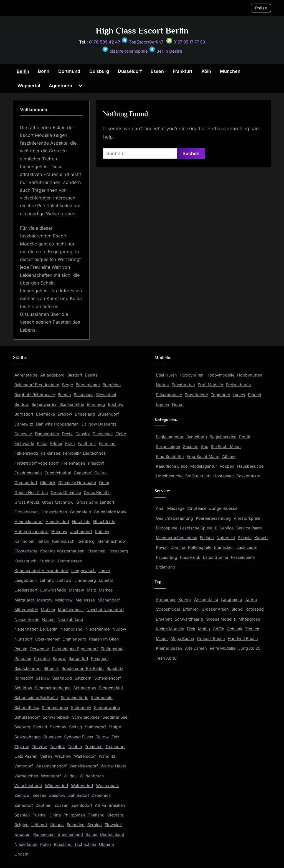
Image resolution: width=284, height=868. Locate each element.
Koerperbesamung (213, 518)
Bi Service (224, 528)
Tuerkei (40, 815)
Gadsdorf (83, 473)
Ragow (59, 658)
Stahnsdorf (95, 727)
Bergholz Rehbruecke (35, 395)
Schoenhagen (55, 707)
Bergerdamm (88, 385)
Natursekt (226, 538)
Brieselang (85, 414)
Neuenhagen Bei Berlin (36, 629)
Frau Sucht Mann (203, 456)
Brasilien (117, 805)
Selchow (58, 727)
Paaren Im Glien (104, 639)
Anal (160, 508)
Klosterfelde (26, 551)
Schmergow (85, 688)
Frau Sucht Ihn (170, 456)
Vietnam (115, 815)
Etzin (70, 443)
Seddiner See (115, 717)
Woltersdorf (82, 786)
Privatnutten (183, 385)
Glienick (48, 482)
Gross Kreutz (27, 502)
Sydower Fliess (79, 737)
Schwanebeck (56, 717)
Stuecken (52, 737)
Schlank (235, 629)
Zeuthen (44, 805)
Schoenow (81, 707)
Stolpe (115, 727)
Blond (237, 609)
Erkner (56, 443)
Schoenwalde (107, 707)
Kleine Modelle (170, 629)
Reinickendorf (28, 668)
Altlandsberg (52, 375)
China (55, 815)
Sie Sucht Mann (226, 446)
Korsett (261, 538)
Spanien (22, 815)
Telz (115, 737)
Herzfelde (81, 522)
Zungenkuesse (223, 508)
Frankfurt (183, 71)
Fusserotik (190, 557)
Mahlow (76, 590)
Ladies (239, 395)
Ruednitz (115, 668)
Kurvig (185, 599)
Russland (63, 844)
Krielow (47, 561)
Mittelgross (249, 619)
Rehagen (99, 658)
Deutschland (112, 834)
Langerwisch (83, 571)
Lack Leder (247, 547)
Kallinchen (25, 541)
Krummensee (69, 561)
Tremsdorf (115, 747)
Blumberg (96, 404)
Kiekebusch (63, 541)
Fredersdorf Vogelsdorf (36, 463)
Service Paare (249, 528)
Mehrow (45, 600)
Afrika (100, 805)
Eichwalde (24, 443)
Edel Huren (166, 375)
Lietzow (64, 580)
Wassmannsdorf (51, 766)
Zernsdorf (24, 805)
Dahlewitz (24, 424)
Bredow (65, 414)
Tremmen (94, 747)
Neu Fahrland (70, 619)
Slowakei (113, 825)
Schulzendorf (27, 717)
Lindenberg (85, 580)
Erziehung (166, 567)
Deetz (67, 434)
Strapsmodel (168, 609)
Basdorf (75, 375)
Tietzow (39, 747)
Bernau (64, 395)
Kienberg (86, 541)
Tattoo (251, 599)
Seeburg (22, 727)
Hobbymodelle (220, 375)
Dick (191, 629)
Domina (178, 547)
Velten (46, 756)
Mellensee (85, 600)
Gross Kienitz (97, 492)
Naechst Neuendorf (105, 610)
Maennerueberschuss (177, 538)
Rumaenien (44, 834)
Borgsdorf (24, 414)
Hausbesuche (250, 466)
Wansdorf (24, 766)
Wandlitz (107, 756)
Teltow (102, 737)
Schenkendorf (108, 678)
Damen (163, 404)
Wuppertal (29, 86)
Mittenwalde (26, 610)
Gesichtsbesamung (174, 518)
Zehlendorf (79, 795)
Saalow (43, 678)
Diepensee (103, 434)
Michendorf (109, 600)
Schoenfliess (27, 707)
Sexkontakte (248, 476)
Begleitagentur (170, 437)
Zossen (61, 805)
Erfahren (191, 609)
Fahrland (107, 443)
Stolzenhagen (28, 737)
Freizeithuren (238, 385)
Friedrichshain (28, 473)
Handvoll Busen (243, 638)
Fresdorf (96, 463)
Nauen (48, 619)
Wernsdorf (51, 776)
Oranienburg (74, 639)
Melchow (64, 600)
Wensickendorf (84, 766)
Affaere (229, 456)
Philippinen (74, 815)
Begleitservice (223, 437)
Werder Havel (113, 766)
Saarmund (62, 678)
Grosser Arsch (215, 609)
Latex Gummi (216, 557)
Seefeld (40, 727)
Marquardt (24, 600)
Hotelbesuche (169, 476)
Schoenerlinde (74, 697)
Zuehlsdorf (82, 805)
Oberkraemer (47, 639)
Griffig (219, 629)
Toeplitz (57, 747)
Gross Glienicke (66, 492)
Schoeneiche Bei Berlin (36, 697)
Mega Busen (182, 638)
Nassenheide (27, 619)
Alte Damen (196, 648)
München (230, 71)
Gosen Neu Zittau (31, 492)
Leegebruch (26, 580)
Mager (162, 638)
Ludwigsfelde (53, 590)
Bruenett (164, 619)
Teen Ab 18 (166, 658)
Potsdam (23, 658)
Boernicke (45, 414)
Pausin (21, 649)
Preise (261, 8)
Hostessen (224, 476)
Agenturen (60, 86)
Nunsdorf (23, 639)
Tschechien (85, 844)
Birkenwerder (44, 404)
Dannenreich (47, 434)
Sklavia (245, 538)
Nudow (119, 629)
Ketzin (43, 541)
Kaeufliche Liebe (172, 466)
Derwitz (83, 434)
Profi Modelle (210, 385)
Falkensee (50, 453)
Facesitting (167, 557)
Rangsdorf (78, 658)
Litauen (57, 825)
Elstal (42, 443)
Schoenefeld (111, 688)
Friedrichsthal (58, 473)
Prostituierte (196, 395)
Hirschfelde (104, 522)
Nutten (162, 385)
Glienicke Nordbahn (77, 482)
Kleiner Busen (169, 648)
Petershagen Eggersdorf (75, 649)
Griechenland (70, 834)
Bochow (116, 404)
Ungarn (21, 854)
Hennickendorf (29, 522)
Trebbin (75, 747)
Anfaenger (166, 599)
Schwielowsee (86, 717)
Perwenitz (40, 649)
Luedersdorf (26, 590)
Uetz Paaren (26, 756)
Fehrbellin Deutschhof (84, 453)
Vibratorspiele (247, 518)
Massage (176, 508)
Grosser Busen (211, 638)
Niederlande (26, 844)
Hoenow (59, 532)
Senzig (76, 727)
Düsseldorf (130, 71)
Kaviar (162, 547)
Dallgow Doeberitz (99, 424)
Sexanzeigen (168, 446)
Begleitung (197, 437)
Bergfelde (112, 385)
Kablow (102, 532)
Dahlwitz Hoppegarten (57, 424)
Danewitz (23, 434)
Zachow (22, 795)
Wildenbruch (92, 776)
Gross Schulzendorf (95, 502)
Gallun (101, 473)
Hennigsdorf (57, 522)
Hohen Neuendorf (31, 532)
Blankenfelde (72, 404)
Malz (91, 590)
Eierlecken (224, 547)
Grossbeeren (27, 512)
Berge (68, 385)
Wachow (63, 756)
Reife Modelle (223, 648)
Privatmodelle (169, 395)
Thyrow (22, 747)
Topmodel (220, 395)
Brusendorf (108, 414)
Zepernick (101, 795)
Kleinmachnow (112, 541)
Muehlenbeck (71, 610)
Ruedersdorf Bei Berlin (83, 668)
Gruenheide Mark (110, 512)
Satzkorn (83, 678)
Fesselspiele (243, 557)
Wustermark (107, 786)
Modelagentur (204, 466)
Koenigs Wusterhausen (62, 551)
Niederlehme (97, 629)
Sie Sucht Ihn (198, 476)
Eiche (121, 434)
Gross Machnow (58, 502)
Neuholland (72, 629)
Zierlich (252, 629)
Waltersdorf (85, 756)
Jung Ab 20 (249, 648)
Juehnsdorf (81, 532)
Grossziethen (54, 512)
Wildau (70, 776)
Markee (106, 590)
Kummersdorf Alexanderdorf (41, 571)
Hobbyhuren (192, 375)
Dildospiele (167, 528)
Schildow (23, 688)
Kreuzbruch (26, 561)
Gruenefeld (80, 512)
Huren (178, 404)
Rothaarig (255, 609)
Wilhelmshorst (28, 786)
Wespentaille (206, 599)
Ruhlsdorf (24, 678)
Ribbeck (51, 668)
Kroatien (22, 834)
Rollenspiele (200, 547)
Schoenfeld (102, 697)
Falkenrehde (26, 453)
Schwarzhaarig (189, 619)
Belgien (21, 825)
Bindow (22, 404)
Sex (205, 446)
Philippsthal (112, 649)
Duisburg (99, 71)
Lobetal (106, 580)
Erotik (245, 437)
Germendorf (26, 482)
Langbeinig (231, 599)
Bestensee (84, 395)
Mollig (204, 629)
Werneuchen (26, 776)
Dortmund (69, 71)
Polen (46, 844)
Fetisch (207, 538)
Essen (157, 71)
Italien (92, 834)
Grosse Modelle (221, 619)
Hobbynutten (250, 375)
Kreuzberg (118, 551)
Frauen (255, 395)
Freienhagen (73, 463)
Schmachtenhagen (53, 688)
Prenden (42, 658)
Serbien (95, 825)
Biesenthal (106, 395)
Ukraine (106, 844)
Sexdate (191, 446)
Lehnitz (47, 580)
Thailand (96, 815)
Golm (104, 482)
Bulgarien (76, 825)
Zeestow (57, 795)
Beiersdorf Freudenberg (37, 385)
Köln (206, 71)
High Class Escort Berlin (142, 31)
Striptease (197, 508)
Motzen (48, 610)
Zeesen (39, 795)
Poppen (227, 466)
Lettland (39, 825)
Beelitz (91, 375)
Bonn (44, 71)
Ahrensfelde (26, 375)
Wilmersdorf (57, 786)
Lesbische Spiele (196, 528)
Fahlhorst (87, 443)
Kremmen (97, 551)
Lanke (104, 571)
